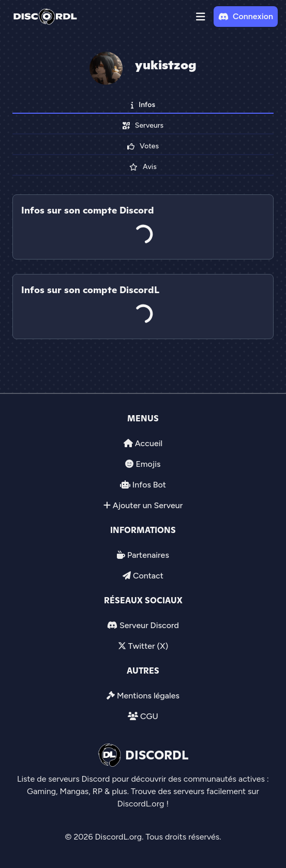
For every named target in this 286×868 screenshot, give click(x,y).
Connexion (246, 16)
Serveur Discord (149, 625)
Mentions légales (148, 696)
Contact (148, 576)
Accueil (149, 443)
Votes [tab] (143, 146)
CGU (149, 716)
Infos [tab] (143, 105)
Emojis (148, 464)
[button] (201, 17)
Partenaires (148, 555)
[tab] (143, 267)
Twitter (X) (148, 646)
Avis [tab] (143, 167)
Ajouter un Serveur (148, 505)
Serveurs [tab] (143, 125)
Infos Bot (149, 485)
